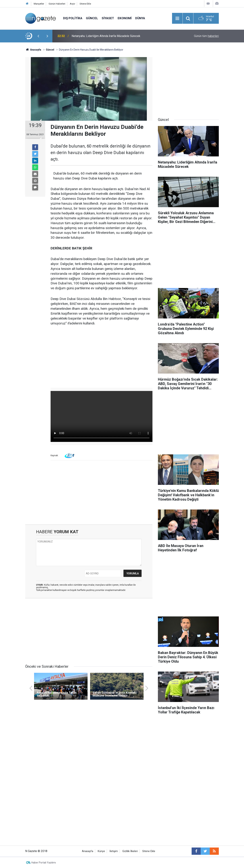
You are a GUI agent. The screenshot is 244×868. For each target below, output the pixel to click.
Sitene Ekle (85, 4)
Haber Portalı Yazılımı (44, 863)
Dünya (140, 18)
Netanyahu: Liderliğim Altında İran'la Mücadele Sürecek (106, 36)
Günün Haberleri (57, 4)
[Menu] (177, 18)
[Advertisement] (102, 357)
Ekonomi (125, 18)
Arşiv (72, 4)
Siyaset (108, 18)
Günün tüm (206, 36)
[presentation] (38, 36)
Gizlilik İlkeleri (130, 851)
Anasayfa (88, 851)
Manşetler (39, 4)
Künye (101, 851)
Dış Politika (73, 18)
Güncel (92, 18)
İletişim (114, 851)
